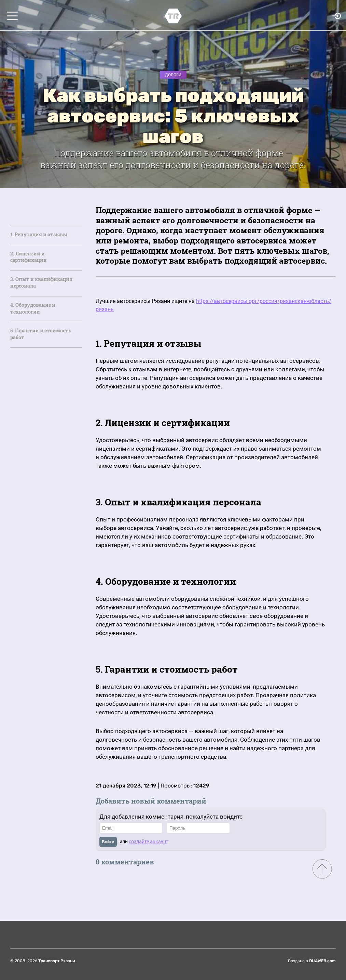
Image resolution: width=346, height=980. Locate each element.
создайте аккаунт (149, 842)
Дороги (173, 75)
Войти (108, 842)
